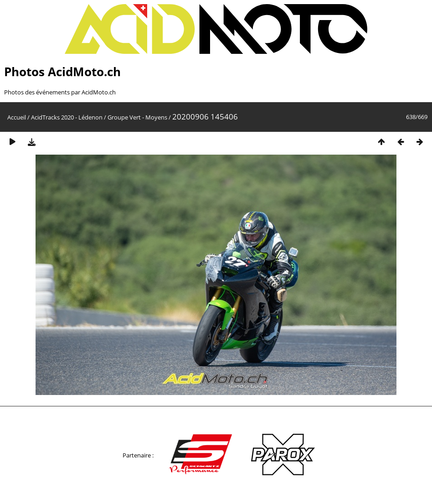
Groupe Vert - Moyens (137, 117)
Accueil (17, 117)
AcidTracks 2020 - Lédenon (67, 117)
